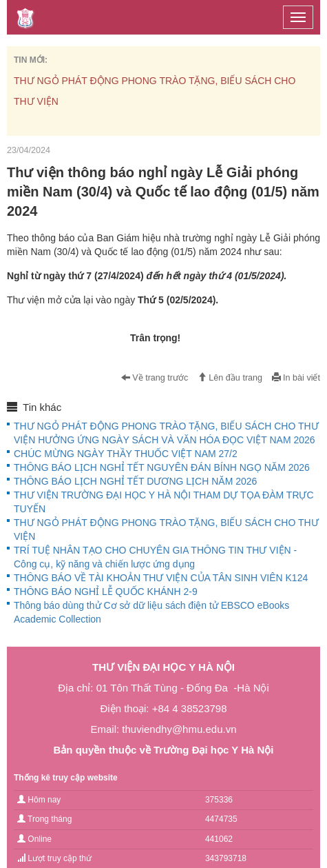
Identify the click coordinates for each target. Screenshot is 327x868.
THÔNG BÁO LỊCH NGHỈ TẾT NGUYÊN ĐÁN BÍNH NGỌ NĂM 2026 (162, 467)
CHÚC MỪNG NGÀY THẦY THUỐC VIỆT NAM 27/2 (126, 454)
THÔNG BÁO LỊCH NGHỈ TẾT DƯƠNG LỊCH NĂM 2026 (135, 481)
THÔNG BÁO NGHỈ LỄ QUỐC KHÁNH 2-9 (106, 592)
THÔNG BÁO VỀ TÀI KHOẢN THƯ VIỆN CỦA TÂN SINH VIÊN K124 (161, 578)
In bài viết (296, 378)
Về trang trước (155, 378)
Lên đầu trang (230, 378)
